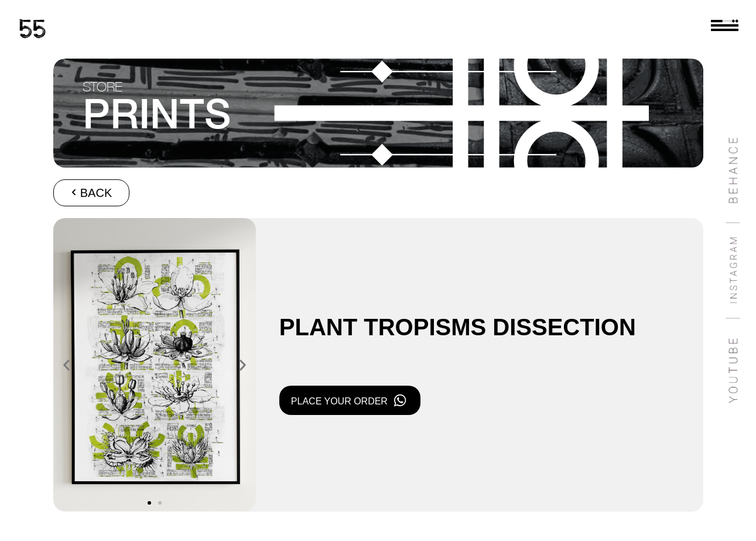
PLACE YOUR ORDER (339, 401)
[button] (66, 365)
